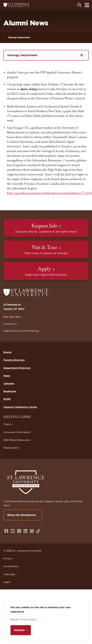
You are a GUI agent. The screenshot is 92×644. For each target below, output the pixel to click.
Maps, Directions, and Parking (21, 331)
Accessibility (11, 566)
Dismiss (19, 630)
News (7, 376)
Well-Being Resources (17, 440)
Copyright (9, 574)
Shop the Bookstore (21, 515)
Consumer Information (17, 432)
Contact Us (10, 324)
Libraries (9, 384)
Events (8, 352)
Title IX (8, 424)
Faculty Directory (14, 360)
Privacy (8, 558)
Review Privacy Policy (24, 619)
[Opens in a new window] (6, 531)
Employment (11, 448)
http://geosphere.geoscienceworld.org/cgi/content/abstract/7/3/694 (49, 193)
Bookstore (10, 391)
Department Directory (17, 368)
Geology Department (19, 37)
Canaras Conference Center (20, 407)
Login (7, 582)
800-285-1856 (12, 317)
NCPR (7, 399)
